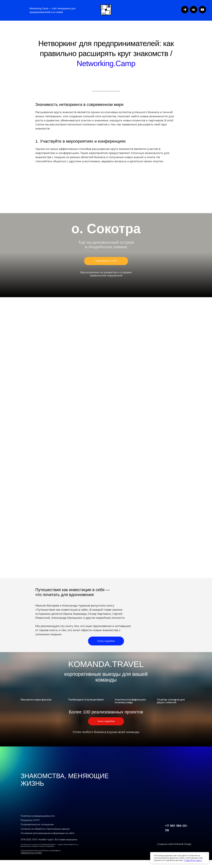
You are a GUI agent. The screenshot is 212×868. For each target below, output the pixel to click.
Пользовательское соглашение (37, 824)
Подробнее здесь (193, 860)
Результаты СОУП (30, 820)
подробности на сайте (31, 853)
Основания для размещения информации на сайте (48, 833)
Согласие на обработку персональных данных (45, 829)
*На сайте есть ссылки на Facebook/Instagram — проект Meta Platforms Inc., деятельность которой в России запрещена (50, 845)
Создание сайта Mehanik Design (174, 844)
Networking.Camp (106, 63)
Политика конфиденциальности (38, 816)
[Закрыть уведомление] (207, 854)
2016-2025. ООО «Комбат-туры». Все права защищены (49, 840)
